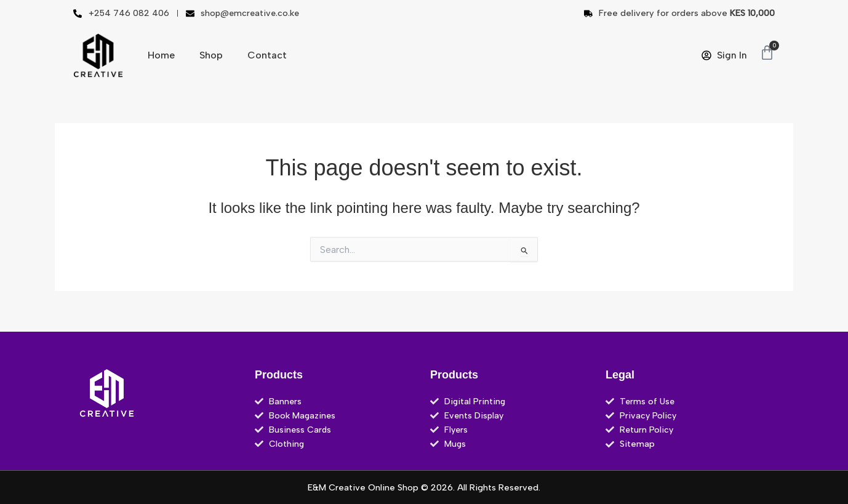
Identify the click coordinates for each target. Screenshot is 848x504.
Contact (267, 55)
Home (161, 55)
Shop (211, 55)
